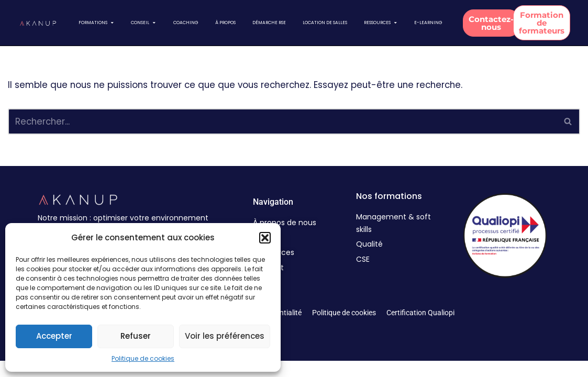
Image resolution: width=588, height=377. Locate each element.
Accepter (54, 336)
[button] (265, 238)
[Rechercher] (282, 121)
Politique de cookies (143, 358)
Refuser (136, 336)
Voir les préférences (225, 336)
